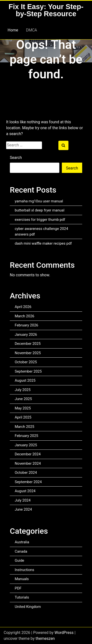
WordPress (64, 633)
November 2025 (28, 353)
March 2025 (25, 427)
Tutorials (22, 597)
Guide (20, 560)
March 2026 (25, 316)
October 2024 (26, 473)
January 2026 (26, 335)
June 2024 (23, 509)
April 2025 (23, 417)
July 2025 (23, 390)
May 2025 (23, 408)
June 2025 (23, 399)
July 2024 (23, 500)
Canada (21, 551)
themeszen (45, 638)
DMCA (32, 30)
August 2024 (25, 491)
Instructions (24, 570)
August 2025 (25, 380)
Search (16, 158)
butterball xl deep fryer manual (39, 210)
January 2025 (26, 445)
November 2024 (28, 463)
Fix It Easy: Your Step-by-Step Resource (46, 10)
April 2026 (23, 307)
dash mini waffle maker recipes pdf (43, 243)
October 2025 (26, 362)
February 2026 (26, 325)
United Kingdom (28, 607)
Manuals (22, 579)
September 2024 (28, 482)
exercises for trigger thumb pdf (40, 220)
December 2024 (28, 454)
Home (13, 30)
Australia (22, 542)
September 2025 (28, 371)
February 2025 (26, 436)
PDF (18, 588)
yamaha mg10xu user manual (39, 201)
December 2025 (28, 344)
